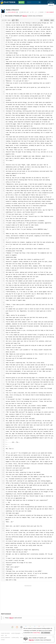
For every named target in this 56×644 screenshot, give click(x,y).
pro (6, 635)
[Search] (40, 2)
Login (51, 2)
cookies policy (15, 638)
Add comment (50, 12)
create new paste (5, 633)
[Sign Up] (26, 639)
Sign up (51, 5)
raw (42, 20)
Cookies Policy (36, 633)
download (46, 20)
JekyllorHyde (12, 12)
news (2, 635)
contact (3, 640)
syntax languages (16, 633)
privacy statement (5, 638)
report (52, 20)
